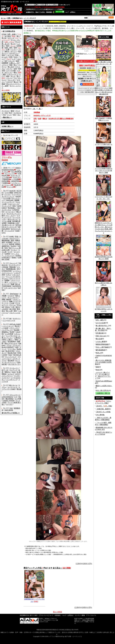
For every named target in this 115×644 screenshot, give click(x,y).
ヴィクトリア (6, 206)
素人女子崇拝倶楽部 (11, 285)
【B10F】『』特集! (104, 406)
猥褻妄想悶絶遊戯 (102, 344)
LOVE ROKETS (7, 397)
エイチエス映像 (11, 220)
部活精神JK (12, 341)
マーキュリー (14, 368)
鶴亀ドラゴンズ (15, 301)
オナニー (14, 51)
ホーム (3, 18)
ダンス (13, 76)
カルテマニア (14, 238)
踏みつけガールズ (11, 343)
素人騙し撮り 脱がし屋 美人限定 (103, 329)
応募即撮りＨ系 (13, 223)
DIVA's (7, 307)
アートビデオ (9, 231)
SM (6, 61)
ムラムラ (11, 374)
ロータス (9, 404)
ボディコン (9, 72)
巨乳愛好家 (100, 333)
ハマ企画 (15, 179)
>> (7, 117)
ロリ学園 (18, 399)
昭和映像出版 (11, 269)
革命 (17, 236)
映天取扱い (12, 208)
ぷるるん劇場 (100, 342)
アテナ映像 (9, 193)
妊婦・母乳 (9, 48)
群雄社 (14, 257)
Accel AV (12, 191)
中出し (16, 57)
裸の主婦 (99, 339)
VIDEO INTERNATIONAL (11, 169)
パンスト (14, 49)
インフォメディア (8, 202)
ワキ (15, 78)
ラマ (16, 397)
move (14, 372)
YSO (11, 408)
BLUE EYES (10, 351)
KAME (12, 236)
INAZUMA (10, 200)
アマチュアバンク (11, 216)
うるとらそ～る (13, 204)
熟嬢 (12, 284)
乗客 (12, 111)
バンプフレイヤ (7, 330)
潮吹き (7, 51)
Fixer (10, 355)
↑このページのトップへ (84, 564)
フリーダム (12, 349)
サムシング (13, 263)
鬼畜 (4, 74)
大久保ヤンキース (8, 225)
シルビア (17, 273)
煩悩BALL (5, 332)
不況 (4, 115)
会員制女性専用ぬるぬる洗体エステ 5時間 (104, 257)
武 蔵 (19, 372)
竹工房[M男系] (16, 172)
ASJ (19, 208)
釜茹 (12, 240)
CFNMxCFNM (7, 271)
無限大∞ (8, 372)
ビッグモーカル (12, 336)
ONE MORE (9, 410)
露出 (15, 72)
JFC (18, 269)
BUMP (12, 332)
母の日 (17, 326)
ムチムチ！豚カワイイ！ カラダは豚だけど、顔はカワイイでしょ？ (103, 375)
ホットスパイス (11, 357)
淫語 (3, 55)
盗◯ (15, 65)
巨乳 (9, 18)
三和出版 (5, 267)
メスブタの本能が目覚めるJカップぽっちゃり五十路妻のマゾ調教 (104, 170)
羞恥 (8, 76)
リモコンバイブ (12, 74)
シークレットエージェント (11, 272)
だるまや (11, 296)
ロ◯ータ (11, 38)
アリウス (7, 195)
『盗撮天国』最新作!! (103, 409)
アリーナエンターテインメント (12, 195)
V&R (17, 347)
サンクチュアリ (14, 265)
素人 (18, 36)
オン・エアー (11, 215)
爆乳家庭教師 (100, 350)
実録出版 (12, 267)
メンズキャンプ (12, 380)
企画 (15, 69)
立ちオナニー (14, 53)
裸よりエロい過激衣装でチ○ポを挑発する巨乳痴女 (103, 362)
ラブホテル (17, 113)
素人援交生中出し (102, 326)
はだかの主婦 (100, 323)
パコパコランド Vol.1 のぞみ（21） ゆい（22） (103, 197)
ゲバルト (14, 250)
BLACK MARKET (8, 347)
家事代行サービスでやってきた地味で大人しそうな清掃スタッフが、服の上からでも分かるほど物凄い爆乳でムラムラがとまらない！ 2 (104, 227)
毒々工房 (9, 311)
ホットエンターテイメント (11, 361)
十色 (13, 307)
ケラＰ (10, 252)
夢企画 (19, 389)
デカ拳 (12, 303)
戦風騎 (7, 280)
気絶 (11, 65)
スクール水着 (11, 70)
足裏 (8, 49)
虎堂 (15, 311)
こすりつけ (10, 55)
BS (3, 334)
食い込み (11, 67)
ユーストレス (12, 387)
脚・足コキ (6, 44)
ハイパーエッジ (8, 326)
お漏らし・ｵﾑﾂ (14, 63)
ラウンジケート (15, 395)
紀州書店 (9, 242)
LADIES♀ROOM (8, 401)
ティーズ (10, 187)
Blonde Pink (12, 353)
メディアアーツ (7, 376)
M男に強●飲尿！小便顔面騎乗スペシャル (104, 119)
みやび (18, 374)
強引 (15, 115)
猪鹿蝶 (17, 200)
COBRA (5, 183)
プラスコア (16, 345)
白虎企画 (5, 181)
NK (10, 319)
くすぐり (5, 65)
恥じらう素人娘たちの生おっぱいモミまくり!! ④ (104, 62)
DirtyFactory (14, 294)
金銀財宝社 (6, 246)
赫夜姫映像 (6, 240)
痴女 (8, 46)
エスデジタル (6, 210)
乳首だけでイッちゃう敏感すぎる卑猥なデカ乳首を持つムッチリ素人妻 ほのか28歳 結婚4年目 (104, 90)
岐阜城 (12, 244)
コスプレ (9, 69)
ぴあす (18, 332)
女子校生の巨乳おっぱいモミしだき (104, 309)
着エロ (16, 82)
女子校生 (8, 36)
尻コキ (13, 44)
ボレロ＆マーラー (14, 364)
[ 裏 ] (40, 109)
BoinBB (17, 330)
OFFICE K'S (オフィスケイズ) (12, 226)
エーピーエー (10, 212)
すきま (9, 275)
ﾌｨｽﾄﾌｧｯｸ (9, 82)
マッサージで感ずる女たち (104, 144)
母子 (11, 113)
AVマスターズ (13, 219)
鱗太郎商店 (10, 399)
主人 (19, 115)
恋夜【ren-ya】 (101, 336)
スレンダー (12, 80)
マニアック (13, 370)
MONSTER (15, 181)
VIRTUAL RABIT (15, 324)
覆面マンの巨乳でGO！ (104, 386)
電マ (18, 76)
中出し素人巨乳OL (102, 390)
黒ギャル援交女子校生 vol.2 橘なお (104, 283)
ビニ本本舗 (9, 334)
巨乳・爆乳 (100, 320)
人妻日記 (17, 338)
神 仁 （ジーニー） (11, 282)
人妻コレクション (11, 337)
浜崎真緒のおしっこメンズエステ (34, 599)
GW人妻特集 (100, 415)
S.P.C (4, 233)
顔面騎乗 (5, 63)
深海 (3, 275)
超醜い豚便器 (6, 299)
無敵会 (4, 374)
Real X (98, 370)
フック (9, 115)
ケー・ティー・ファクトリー (10, 255)
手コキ (18, 42)
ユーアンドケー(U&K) (11, 388)
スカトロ (11, 61)
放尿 (17, 61)
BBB (97, 367)
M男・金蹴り (12, 34)
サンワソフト (10, 174)
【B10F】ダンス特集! (103, 412)
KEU (6, 248)
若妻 (15, 48)
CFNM (4, 34)
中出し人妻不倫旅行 (103, 347)
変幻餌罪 (11, 360)
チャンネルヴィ (13, 298)
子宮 (6, 113)
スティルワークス (10, 288)
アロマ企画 (7, 198)
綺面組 (18, 244)
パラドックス (14, 328)
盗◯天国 (13, 309)
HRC (14, 206)
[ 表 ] (34, 109)
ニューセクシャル (9, 320)
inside (17, 231)
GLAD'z (14, 246)
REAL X (98, 353)
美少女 (4, 38)
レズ (14, 59)
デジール (12, 305)
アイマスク (6, 111)
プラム (9, 345)
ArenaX (18, 196)
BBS (16, 340)
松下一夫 (5, 370)
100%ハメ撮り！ (8, 340)
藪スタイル (13, 385)
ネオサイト (17, 319)
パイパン (9, 78)
